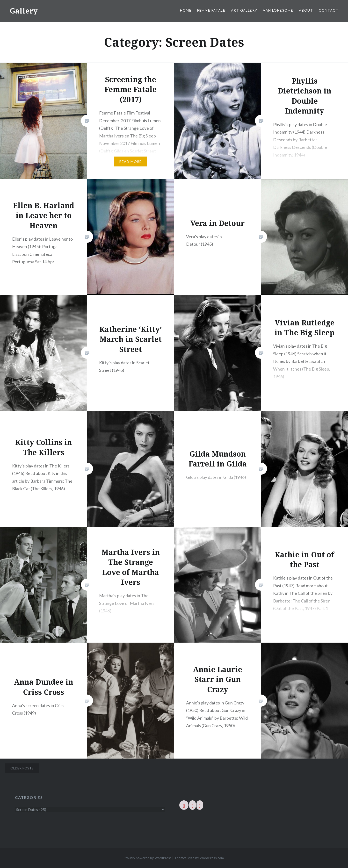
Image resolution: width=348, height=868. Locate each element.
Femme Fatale (211, 10)
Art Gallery (244, 10)
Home (186, 10)
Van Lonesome (278, 10)
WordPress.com (212, 858)
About (306, 10)
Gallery (24, 11)
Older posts (22, 768)
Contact (329, 10)
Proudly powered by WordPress (148, 858)
